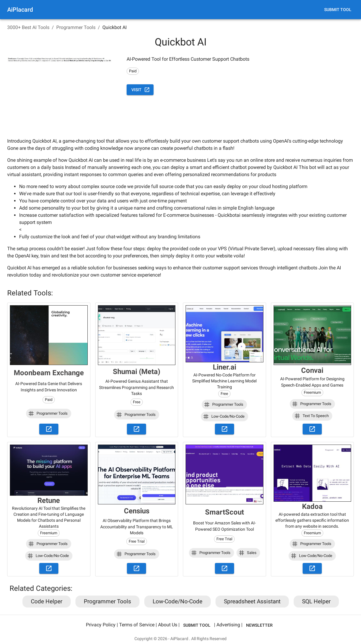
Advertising (228, 625)
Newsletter (259, 625)
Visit (140, 90)
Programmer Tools (76, 27)
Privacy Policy (101, 625)
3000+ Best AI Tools (28, 27)
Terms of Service (137, 625)
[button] (49, 413)
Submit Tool (338, 10)
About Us (168, 625)
